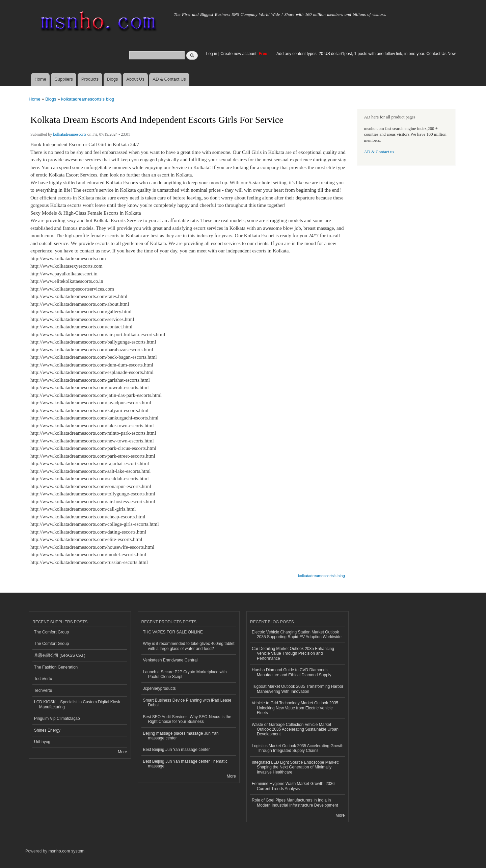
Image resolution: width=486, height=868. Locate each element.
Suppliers (64, 79)
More (122, 752)
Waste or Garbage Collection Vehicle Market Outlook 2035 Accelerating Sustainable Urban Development (295, 729)
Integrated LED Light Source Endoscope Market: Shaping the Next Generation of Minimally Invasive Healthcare (295, 767)
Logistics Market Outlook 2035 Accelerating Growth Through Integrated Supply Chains (298, 748)
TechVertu (43, 679)
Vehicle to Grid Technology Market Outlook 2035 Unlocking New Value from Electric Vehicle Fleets (295, 708)
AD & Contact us (379, 152)
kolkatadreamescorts (70, 134)
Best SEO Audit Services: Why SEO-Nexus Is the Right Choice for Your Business (187, 719)
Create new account (239, 54)
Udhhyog (42, 742)
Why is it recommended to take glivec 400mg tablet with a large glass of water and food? (189, 646)
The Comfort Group (51, 632)
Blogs (113, 79)
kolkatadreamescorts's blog (88, 99)
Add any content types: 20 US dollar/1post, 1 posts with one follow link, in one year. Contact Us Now (366, 54)
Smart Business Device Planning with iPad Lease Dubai (187, 703)
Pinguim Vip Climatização (57, 718)
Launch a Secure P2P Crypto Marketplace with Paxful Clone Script (185, 674)
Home (40, 79)
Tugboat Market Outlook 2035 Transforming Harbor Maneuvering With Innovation (298, 689)
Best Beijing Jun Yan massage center (177, 750)
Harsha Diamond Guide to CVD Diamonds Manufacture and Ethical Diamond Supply (292, 672)
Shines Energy (47, 730)
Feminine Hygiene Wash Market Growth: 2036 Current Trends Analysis (293, 786)
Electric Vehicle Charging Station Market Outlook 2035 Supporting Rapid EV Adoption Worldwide (297, 634)
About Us (135, 79)
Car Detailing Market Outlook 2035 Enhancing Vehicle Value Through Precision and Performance (293, 654)
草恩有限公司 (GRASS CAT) (60, 655)
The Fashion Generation (56, 667)
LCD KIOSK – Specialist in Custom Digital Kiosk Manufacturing (77, 704)
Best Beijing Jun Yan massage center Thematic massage (185, 764)
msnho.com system (66, 851)
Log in (212, 54)
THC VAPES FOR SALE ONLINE (173, 632)
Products (90, 79)
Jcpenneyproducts (159, 688)
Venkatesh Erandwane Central (170, 660)
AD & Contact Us (169, 79)
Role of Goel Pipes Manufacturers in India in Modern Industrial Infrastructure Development (295, 803)
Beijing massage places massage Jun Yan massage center (181, 736)
